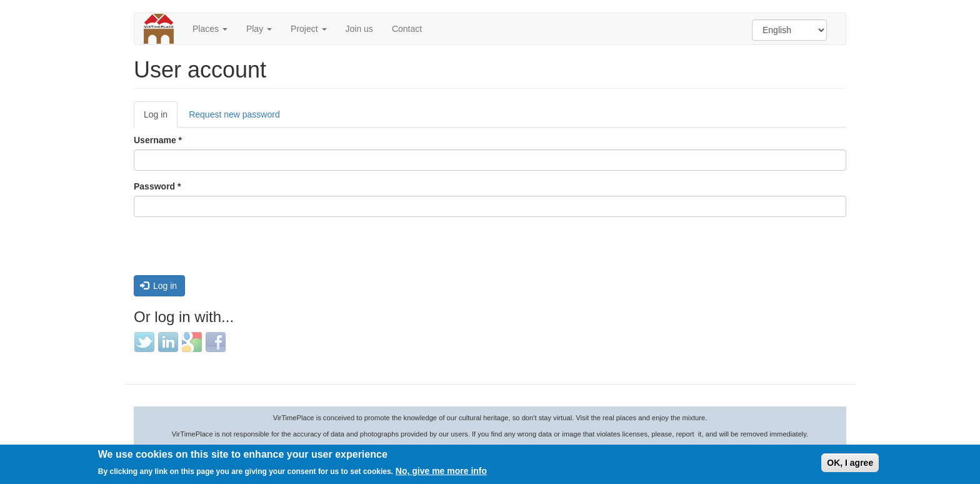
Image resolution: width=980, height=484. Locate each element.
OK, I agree (850, 463)
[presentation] (229, 251)
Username (158, 140)
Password (157, 186)
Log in (161, 118)
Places (210, 29)
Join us (359, 29)
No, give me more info (441, 471)
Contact (407, 29)
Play (259, 29)
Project (308, 29)
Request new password (234, 114)
